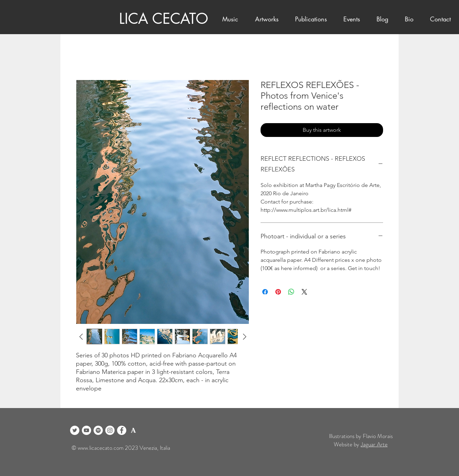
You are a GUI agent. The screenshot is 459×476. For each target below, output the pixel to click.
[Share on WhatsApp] (291, 292)
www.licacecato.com (101, 448)
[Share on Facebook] (265, 292)
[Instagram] (110, 430)
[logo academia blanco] (133, 430)
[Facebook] (122, 430)
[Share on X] (304, 292)
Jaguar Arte (374, 444)
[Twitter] (75, 430)
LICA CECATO (164, 19)
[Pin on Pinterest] (278, 292)
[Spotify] (98, 430)
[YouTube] (86, 430)
